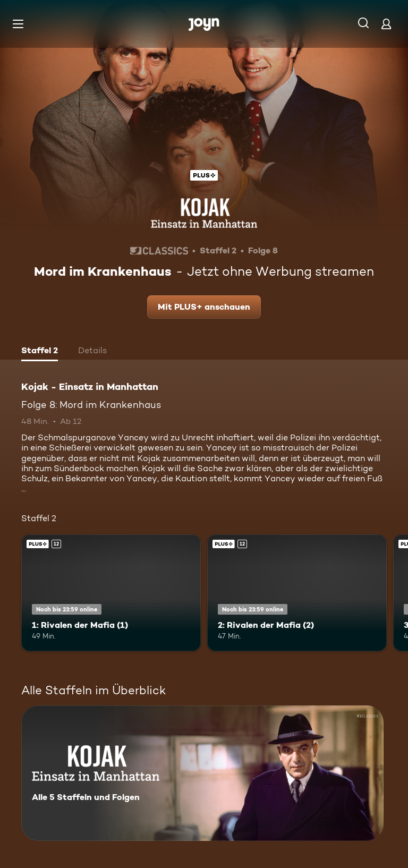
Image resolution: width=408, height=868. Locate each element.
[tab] (40, 352)
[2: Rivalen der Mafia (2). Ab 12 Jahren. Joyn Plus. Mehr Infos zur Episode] (297, 593)
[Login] (386, 24)
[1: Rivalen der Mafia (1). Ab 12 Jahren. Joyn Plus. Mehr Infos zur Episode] (111, 593)
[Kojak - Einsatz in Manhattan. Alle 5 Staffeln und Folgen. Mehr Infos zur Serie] (202, 773)
